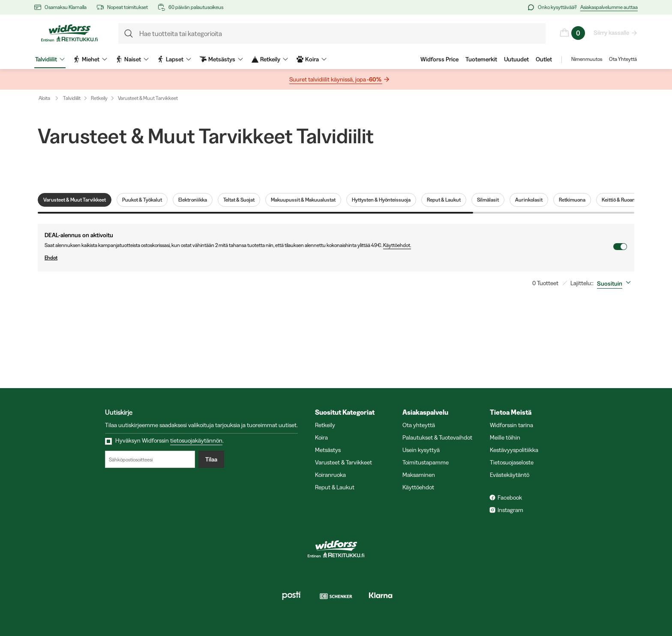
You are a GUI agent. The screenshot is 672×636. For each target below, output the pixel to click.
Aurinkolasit (529, 200)
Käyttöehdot (418, 487)
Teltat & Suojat (239, 200)
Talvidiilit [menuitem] (50, 59)
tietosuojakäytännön (196, 440)
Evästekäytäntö (510, 475)
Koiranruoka (330, 475)
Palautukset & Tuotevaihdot (437, 437)
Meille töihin (505, 437)
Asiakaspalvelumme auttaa (609, 7)
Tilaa (211, 459)
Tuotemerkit (481, 59)
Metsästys (328, 450)
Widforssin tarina (511, 425)
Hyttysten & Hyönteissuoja (381, 200)
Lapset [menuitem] (174, 59)
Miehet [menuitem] (90, 59)
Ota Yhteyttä (623, 59)
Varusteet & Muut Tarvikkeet (148, 98)
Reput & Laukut (444, 200)
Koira (321, 437)
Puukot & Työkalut (142, 200)
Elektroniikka (193, 200)
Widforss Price (439, 59)
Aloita (50, 98)
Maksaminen (419, 475)
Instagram (510, 510)
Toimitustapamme (426, 462)
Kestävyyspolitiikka (514, 450)
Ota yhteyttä (419, 425)
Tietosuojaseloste (512, 462)
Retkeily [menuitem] (270, 59)
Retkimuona (572, 200)
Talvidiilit (72, 98)
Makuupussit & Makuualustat (303, 200)
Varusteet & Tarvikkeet (343, 462)
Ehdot (329, 258)
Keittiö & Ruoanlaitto (624, 200)
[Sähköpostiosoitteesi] (150, 459)
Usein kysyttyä (421, 450)
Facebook (510, 497)
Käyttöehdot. (397, 245)
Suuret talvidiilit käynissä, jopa (336, 80)
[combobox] (616, 283)
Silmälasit (488, 200)
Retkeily (99, 98)
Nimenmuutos (587, 59)
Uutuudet (516, 59)
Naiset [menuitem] (132, 59)
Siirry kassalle (612, 33)
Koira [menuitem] (312, 59)
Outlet (544, 59)
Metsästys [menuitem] (221, 59)
